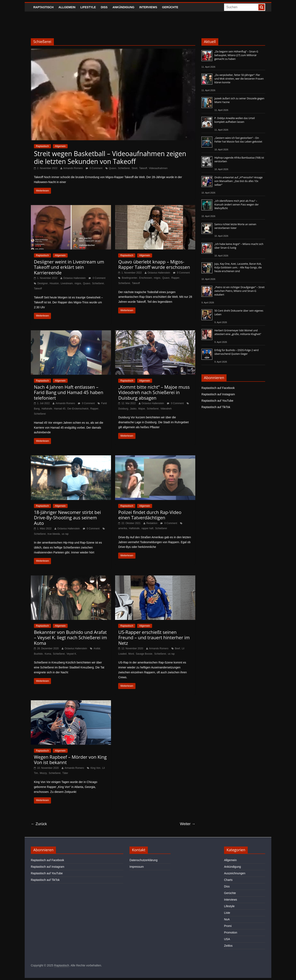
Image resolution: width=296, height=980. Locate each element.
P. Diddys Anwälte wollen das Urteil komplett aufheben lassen (235, 120)
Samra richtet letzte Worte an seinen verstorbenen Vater (235, 226)
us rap (65, 534)
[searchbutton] (261, 7)
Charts (228, 880)
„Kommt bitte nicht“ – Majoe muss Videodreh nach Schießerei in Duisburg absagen (154, 392)
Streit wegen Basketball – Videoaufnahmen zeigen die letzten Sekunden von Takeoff (110, 157)
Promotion (231, 932)
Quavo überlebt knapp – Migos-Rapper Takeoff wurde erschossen (154, 264)
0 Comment (94, 168)
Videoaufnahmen (158, 168)
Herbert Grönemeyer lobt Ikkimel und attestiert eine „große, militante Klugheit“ (238, 332)
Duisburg (123, 409)
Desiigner (43, 283)
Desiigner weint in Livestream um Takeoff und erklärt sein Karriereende (69, 267)
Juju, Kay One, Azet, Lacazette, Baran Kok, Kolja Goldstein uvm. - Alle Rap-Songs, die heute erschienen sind (238, 267)
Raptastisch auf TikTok (216, 407)
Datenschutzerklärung (143, 860)
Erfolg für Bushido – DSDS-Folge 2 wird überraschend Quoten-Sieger (236, 352)
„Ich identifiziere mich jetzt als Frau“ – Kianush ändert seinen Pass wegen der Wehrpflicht (237, 205)
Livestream (67, 283)
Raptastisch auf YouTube (217, 401)
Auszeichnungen (235, 873)
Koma (48, 654)
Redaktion (152, 523)
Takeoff (143, 168)
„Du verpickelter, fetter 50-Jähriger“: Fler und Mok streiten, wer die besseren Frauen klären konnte (239, 79)
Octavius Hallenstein (75, 278)
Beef (177, 648)
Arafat (97, 648)
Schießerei (124, 168)
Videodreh (166, 409)
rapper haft (147, 528)
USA (227, 939)
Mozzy (43, 773)
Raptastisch (43, 7)
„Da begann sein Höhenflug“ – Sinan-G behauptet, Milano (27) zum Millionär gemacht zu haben (236, 55)
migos (78, 283)
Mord (131, 654)
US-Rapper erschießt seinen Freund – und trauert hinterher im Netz (154, 637)
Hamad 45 (60, 409)
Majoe (142, 409)
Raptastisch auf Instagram (218, 394)
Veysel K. (72, 654)
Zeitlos (228, 946)
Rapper (175, 278)
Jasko (133, 409)
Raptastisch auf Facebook (218, 388)
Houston (54, 283)
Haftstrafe (47, 409)
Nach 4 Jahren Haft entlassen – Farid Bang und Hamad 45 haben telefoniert (69, 392)
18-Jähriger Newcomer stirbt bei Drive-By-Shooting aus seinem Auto (67, 518)
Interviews (148, 7)
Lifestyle (88, 7)
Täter (65, 773)
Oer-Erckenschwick (78, 409)
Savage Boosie (144, 654)
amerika (123, 528)
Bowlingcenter (129, 278)
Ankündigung (123, 7)
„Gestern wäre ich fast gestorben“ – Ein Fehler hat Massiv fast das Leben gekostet (238, 140)
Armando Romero (73, 168)
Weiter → (188, 824)
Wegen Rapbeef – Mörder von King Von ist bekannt (70, 760)
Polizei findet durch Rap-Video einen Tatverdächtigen (150, 515)
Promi (228, 926)
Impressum (137, 867)
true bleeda (54, 534)
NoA (227, 919)
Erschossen (146, 278)
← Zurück (39, 824)
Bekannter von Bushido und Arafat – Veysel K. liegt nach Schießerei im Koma (70, 637)
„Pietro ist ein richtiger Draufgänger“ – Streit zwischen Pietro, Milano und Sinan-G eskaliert (239, 291)
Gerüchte (170, 7)
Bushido (38, 654)
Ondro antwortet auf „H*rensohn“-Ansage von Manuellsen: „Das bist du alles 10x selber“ (238, 181)
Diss (104, 7)
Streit (134, 168)
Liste (227, 913)
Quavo (113, 168)
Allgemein (67, 7)
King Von (95, 768)
